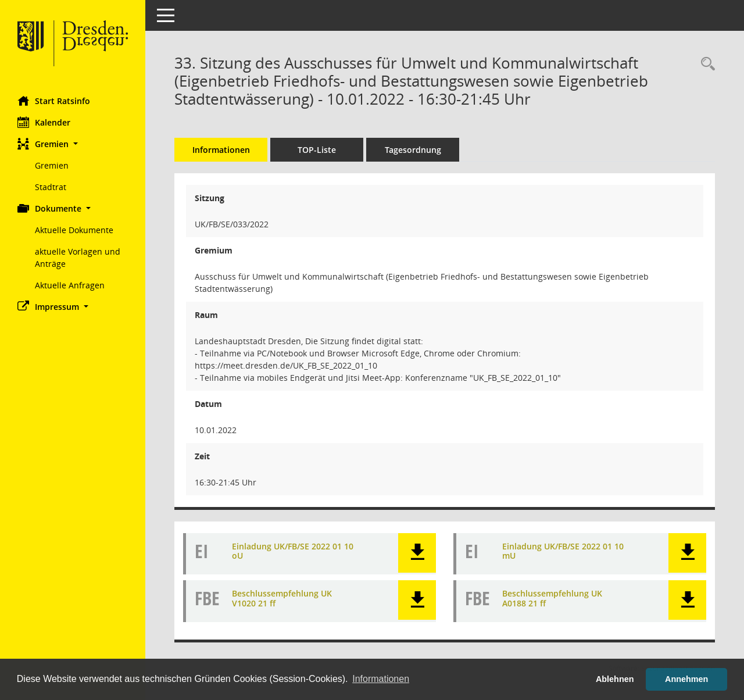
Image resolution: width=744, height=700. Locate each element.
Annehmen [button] (686, 679)
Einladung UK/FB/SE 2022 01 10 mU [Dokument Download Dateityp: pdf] (563, 551)
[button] (73, 144)
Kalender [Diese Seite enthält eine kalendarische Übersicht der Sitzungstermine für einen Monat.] (44, 122)
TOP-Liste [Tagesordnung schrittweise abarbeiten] (317, 150)
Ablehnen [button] (615, 679)
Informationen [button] (381, 679)
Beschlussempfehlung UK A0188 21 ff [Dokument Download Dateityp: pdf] (552, 598)
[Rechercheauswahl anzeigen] (705, 64)
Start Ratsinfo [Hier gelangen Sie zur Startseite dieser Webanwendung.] (54, 101)
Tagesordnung (413, 150)
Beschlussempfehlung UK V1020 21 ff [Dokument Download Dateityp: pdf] (282, 598)
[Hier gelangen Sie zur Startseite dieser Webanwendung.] (73, 44)
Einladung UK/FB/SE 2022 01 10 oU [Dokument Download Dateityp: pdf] (293, 551)
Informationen (221, 150)
